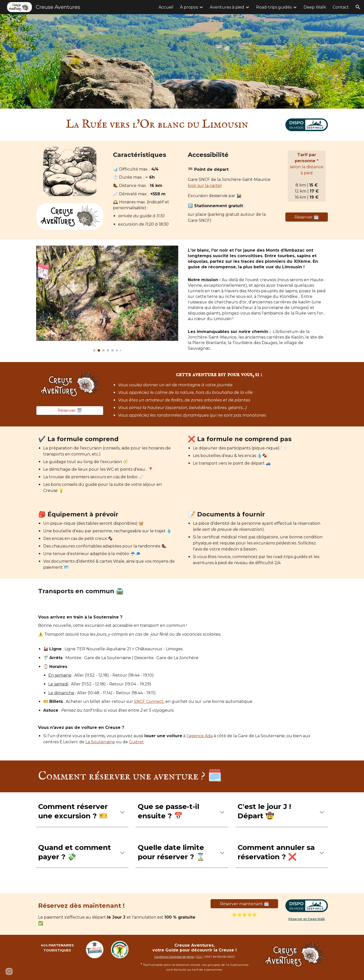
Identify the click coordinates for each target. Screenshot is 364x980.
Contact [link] (341, 7)
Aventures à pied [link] (227, 7)
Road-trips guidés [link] (274, 7)
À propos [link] (189, 7)
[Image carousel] (107, 299)
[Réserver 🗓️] (307, 217)
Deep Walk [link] (315, 7)
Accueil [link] (166, 7)
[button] (358, 7)
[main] (157, 125)
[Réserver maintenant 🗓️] (244, 904)
